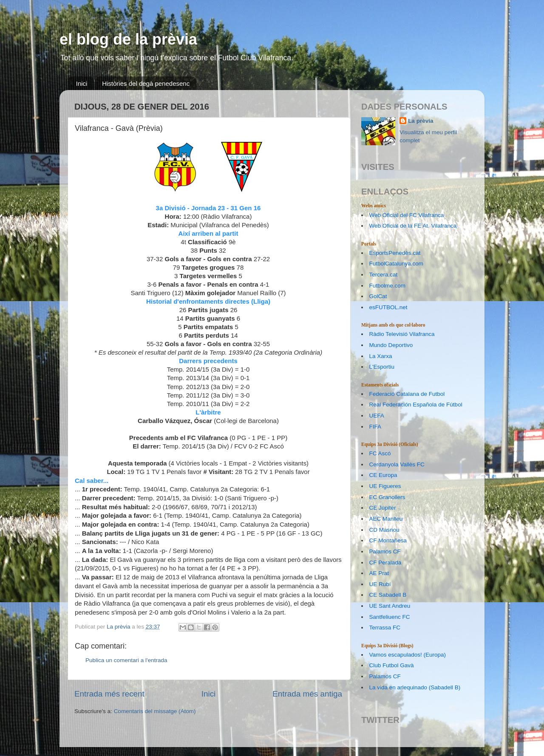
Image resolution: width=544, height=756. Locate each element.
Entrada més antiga (307, 694)
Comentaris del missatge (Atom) (155, 711)
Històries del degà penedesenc (146, 83)
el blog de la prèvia (128, 39)
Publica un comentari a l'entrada (126, 660)
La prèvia (421, 121)
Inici (82, 83)
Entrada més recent (109, 694)
